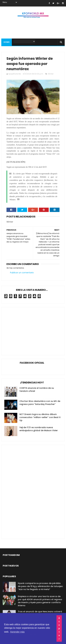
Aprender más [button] (17, 632)
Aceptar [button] (59, 628)
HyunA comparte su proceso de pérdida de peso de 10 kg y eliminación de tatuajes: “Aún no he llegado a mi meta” (40, 586)
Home (7, 42)
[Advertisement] (29, 329)
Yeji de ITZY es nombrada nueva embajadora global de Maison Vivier (39, 429)
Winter (51, 74)
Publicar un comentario (22, 273)
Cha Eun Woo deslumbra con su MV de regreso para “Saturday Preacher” (40, 403)
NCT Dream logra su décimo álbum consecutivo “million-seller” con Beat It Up (40, 417)
